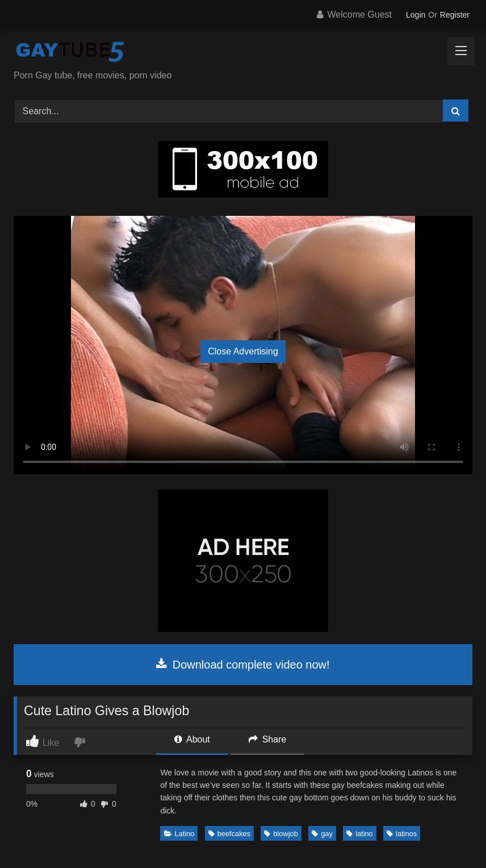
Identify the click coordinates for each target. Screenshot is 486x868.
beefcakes (229, 834)
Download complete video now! (243, 665)
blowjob (281, 834)
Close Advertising (243, 351)
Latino (179, 834)
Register (455, 15)
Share (267, 739)
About (192, 739)
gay (322, 834)
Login (416, 15)
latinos (402, 834)
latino (360, 834)
